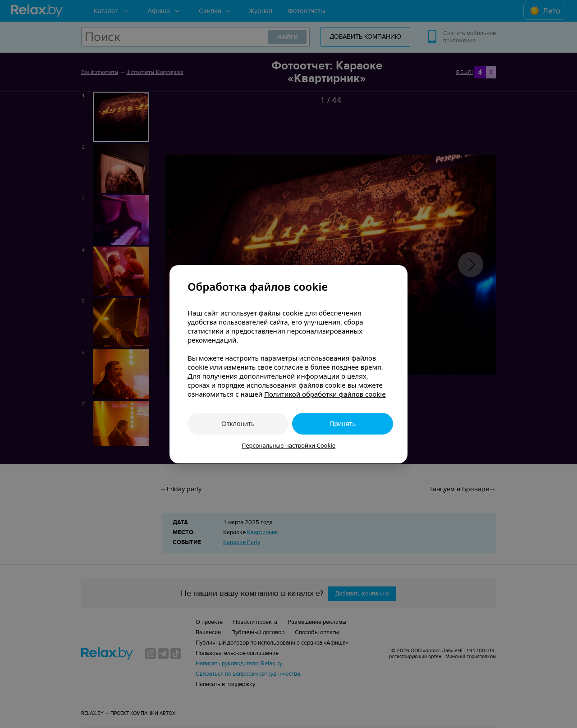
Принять (343, 424)
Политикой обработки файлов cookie (325, 394)
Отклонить (238, 424)
